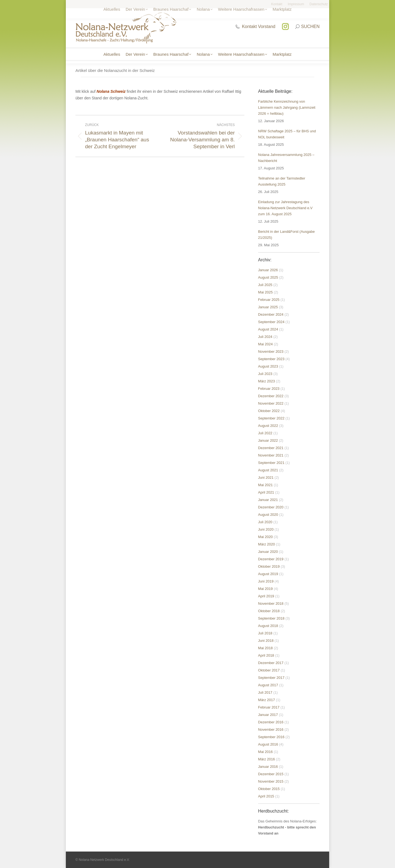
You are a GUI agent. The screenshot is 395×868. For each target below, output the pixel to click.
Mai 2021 (265, 485)
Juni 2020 (266, 529)
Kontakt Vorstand (255, 26)
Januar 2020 (268, 552)
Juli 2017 (265, 692)
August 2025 (268, 277)
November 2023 (271, 352)
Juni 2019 (266, 581)
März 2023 (266, 381)
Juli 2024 (265, 337)
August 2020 (268, 515)
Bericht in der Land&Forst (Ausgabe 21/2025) (287, 235)
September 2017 (271, 678)
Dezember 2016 (271, 722)
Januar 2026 (268, 270)
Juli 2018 (265, 633)
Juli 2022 (265, 433)
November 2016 (271, 730)
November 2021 (271, 455)
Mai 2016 (265, 752)
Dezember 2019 (271, 559)
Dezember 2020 (271, 507)
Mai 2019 (265, 589)
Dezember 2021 (271, 448)
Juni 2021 (266, 478)
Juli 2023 (265, 374)
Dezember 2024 (271, 314)
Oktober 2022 (269, 411)
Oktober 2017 (269, 670)
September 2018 (271, 618)
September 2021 (271, 463)
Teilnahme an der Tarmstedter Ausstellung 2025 (282, 181)
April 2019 (266, 596)
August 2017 (268, 685)
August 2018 (268, 626)
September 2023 (271, 359)
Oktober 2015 (269, 789)
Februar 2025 (269, 300)
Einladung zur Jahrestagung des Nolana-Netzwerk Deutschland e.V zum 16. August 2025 (285, 208)
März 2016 (266, 759)
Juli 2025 (265, 285)
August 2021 (268, 470)
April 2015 (266, 796)
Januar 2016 (268, 767)
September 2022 (271, 418)
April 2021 (266, 492)
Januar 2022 (268, 440)
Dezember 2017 (271, 663)
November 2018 (271, 604)
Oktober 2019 (269, 566)
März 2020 (266, 544)
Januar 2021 (268, 500)
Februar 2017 (269, 707)
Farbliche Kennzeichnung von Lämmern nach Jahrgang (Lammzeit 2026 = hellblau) (287, 107)
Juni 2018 (266, 641)
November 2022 (271, 403)
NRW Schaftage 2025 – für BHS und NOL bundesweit (287, 134)
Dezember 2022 (271, 396)
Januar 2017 (268, 715)
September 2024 (271, 322)
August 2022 (268, 426)
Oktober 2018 (269, 611)
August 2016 (268, 744)
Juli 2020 (265, 522)
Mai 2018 (265, 648)
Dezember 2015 (271, 774)
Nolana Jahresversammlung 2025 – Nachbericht (286, 158)
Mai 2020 (265, 537)
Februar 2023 (269, 389)
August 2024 (268, 329)
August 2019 (268, 574)
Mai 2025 (265, 292)
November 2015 (271, 781)
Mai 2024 (265, 344)
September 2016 (271, 737)
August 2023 (268, 366)
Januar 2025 (268, 307)
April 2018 (266, 655)
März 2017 (266, 700)
